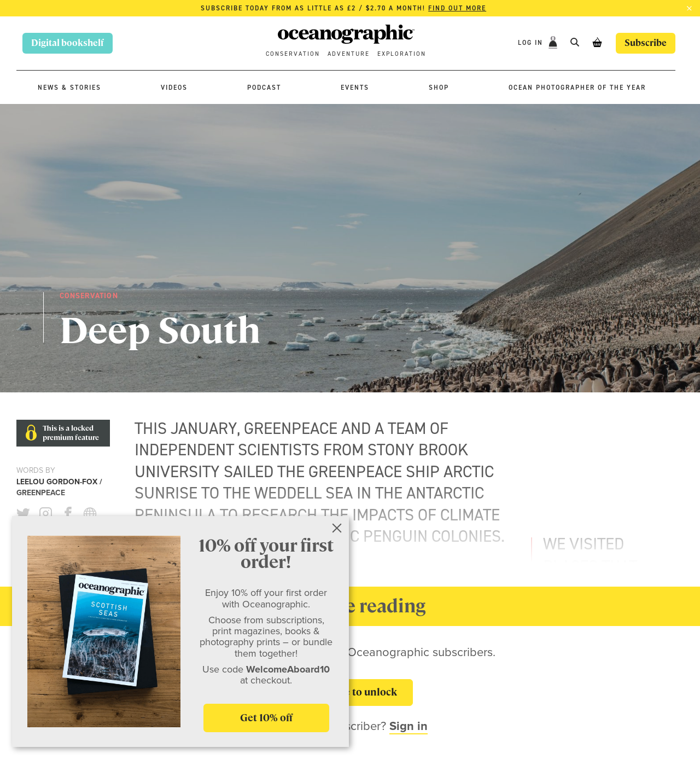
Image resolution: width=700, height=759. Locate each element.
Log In (532, 43)
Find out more (457, 8)
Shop (439, 88)
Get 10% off (266, 718)
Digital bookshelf (68, 43)
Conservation (293, 54)
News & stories (69, 88)
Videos (174, 88)
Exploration (402, 54)
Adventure (349, 54)
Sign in (409, 726)
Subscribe (646, 43)
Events (355, 88)
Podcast (264, 88)
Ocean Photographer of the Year (577, 88)
